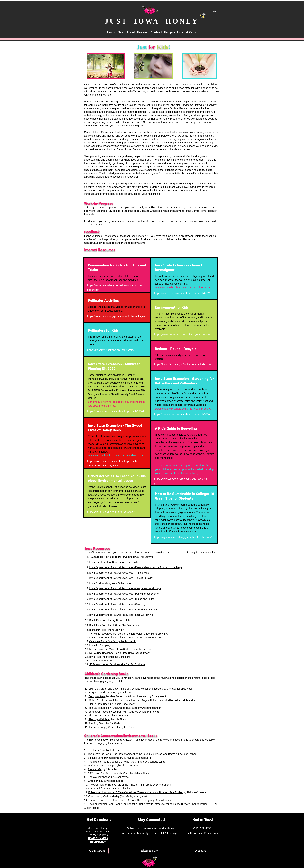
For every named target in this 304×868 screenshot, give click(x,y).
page (152, 221)
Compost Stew (97, 696)
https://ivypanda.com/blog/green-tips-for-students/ (183, 537)
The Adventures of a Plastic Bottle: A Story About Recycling (121, 800)
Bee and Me (95, 769)
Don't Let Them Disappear (103, 765)
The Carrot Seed (98, 708)
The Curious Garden (100, 716)
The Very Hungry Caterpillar (104, 727)
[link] (215, 10)
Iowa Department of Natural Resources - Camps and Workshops (125, 588)
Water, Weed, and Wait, (102, 700)
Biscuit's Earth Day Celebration (105, 758)
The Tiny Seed (97, 723)
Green (91, 781)
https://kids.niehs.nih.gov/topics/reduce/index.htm (183, 364)
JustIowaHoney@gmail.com (202, 833)
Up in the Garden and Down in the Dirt (110, 689)
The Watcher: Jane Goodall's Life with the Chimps (116, 762)
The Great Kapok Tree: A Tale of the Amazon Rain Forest (120, 785)
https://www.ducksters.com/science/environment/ (183, 335)
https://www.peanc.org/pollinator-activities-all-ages (116, 316)
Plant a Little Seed (99, 704)
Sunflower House (98, 712)
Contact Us (143, 221)
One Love (94, 796)
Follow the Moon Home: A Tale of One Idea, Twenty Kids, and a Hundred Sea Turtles (135, 792)
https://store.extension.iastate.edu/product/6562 (182, 293)
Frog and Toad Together (102, 692)
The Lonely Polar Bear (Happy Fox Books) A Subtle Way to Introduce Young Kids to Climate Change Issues (148, 804)
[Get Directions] (97, 851)
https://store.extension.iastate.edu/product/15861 (116, 411)
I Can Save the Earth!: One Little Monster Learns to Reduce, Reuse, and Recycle (132, 754)
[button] (131, 31)
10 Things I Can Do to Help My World (109, 773)
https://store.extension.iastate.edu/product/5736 (182, 414)
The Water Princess (99, 777)
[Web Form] (201, 851)
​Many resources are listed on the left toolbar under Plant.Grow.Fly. (131, 634)
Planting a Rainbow (99, 719)
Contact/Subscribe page (98, 243)
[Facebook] (96, 863)
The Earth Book (97, 750)
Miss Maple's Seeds (99, 789)
